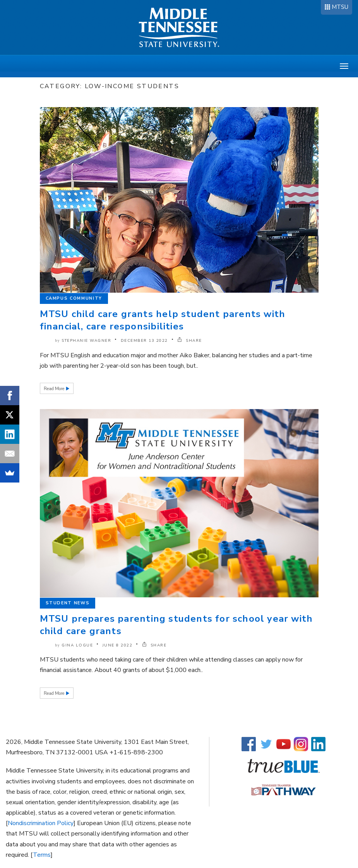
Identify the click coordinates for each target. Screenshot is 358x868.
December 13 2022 (144, 341)
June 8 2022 (118, 645)
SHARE (190, 341)
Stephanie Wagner (86, 341)
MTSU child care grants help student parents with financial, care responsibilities (163, 320)
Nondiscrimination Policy (41, 823)
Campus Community (74, 298)
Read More (55, 389)
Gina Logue (77, 645)
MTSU (340, 7)
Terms (42, 855)
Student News (68, 603)
